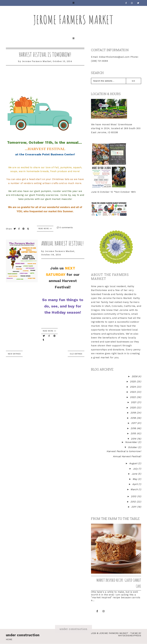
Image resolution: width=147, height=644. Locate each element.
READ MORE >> (50, 331)
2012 (134, 502)
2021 (134, 402)
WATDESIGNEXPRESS (130, 636)
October (133, 447)
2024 (133, 387)
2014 (134, 439)
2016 (134, 428)
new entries (14, 354)
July (136, 469)
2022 (133, 397)
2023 (133, 392)
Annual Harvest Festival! (62, 243)
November (132, 442)
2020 (133, 408)
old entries (76, 354)
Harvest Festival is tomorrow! (45, 54)
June (135, 474)
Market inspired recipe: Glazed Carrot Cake (119, 583)
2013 (134, 496)
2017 (134, 423)
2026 (135, 376)
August (134, 463)
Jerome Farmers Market (73, 20)
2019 (134, 413)
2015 (134, 433)
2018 (134, 418)
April (135, 484)
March (135, 489)
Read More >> (45, 229)
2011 (134, 507)
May (135, 479)
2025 (133, 382)
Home (9, 639)
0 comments (65, 228)
